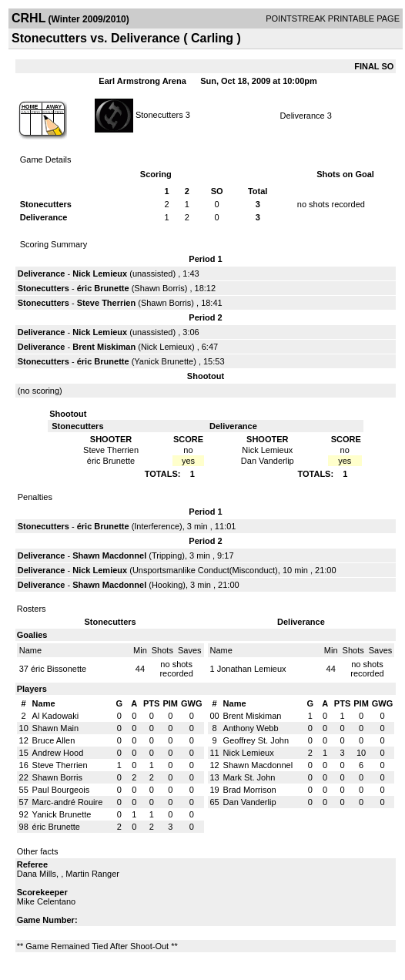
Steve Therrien (106, 303)
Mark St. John (249, 777)
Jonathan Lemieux (252, 669)
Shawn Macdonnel (109, 555)
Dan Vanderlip (250, 802)
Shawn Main (56, 728)
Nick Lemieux (100, 274)
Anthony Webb (251, 728)
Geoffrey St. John (256, 740)
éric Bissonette (59, 669)
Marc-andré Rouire (68, 802)
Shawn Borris (159, 288)
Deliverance (303, 116)
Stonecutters (159, 114)
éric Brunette (103, 288)
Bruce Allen (54, 740)
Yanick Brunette (164, 361)
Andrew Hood (58, 753)
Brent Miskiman (104, 347)
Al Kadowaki (56, 716)
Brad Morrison (250, 790)
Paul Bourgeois (61, 790)
